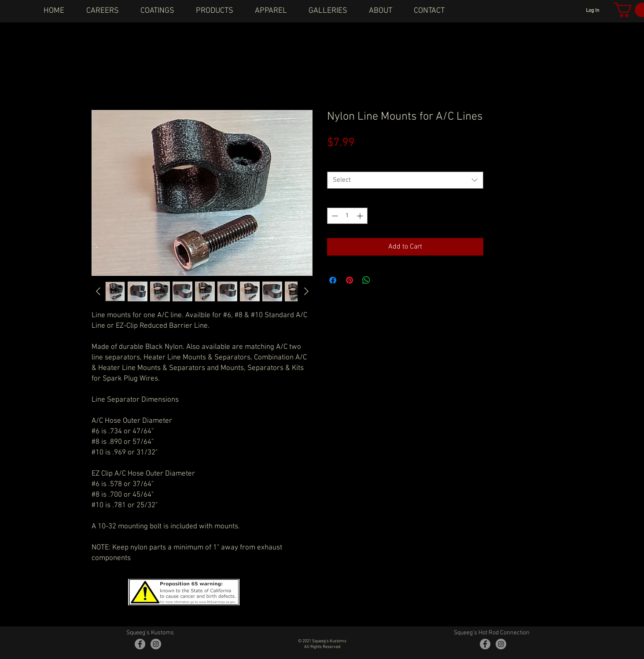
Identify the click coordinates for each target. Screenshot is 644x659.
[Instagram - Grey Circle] (156, 644)
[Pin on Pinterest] (350, 280)
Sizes (336, 163)
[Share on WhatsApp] (366, 280)
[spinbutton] (347, 216)
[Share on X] (383, 280)
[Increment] (361, 216)
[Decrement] (334, 216)
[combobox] (405, 180)
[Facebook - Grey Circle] (140, 644)
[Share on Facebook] (333, 280)
